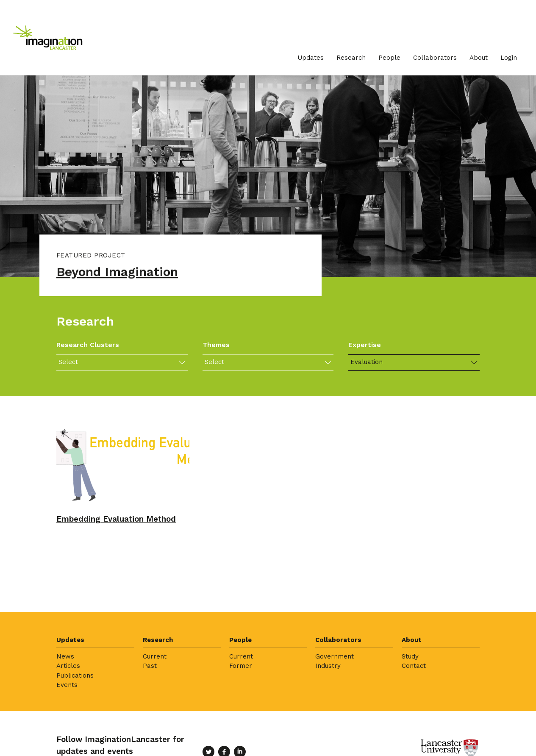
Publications (75, 675)
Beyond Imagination (117, 273)
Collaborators (435, 58)
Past (150, 666)
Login (509, 58)
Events (67, 685)
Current (155, 656)
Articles (68, 666)
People (389, 58)
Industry (328, 666)
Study (410, 656)
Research (351, 58)
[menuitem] (311, 58)
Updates (311, 58)
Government (335, 656)
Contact (414, 666)
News (65, 656)
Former (241, 666)
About (479, 58)
